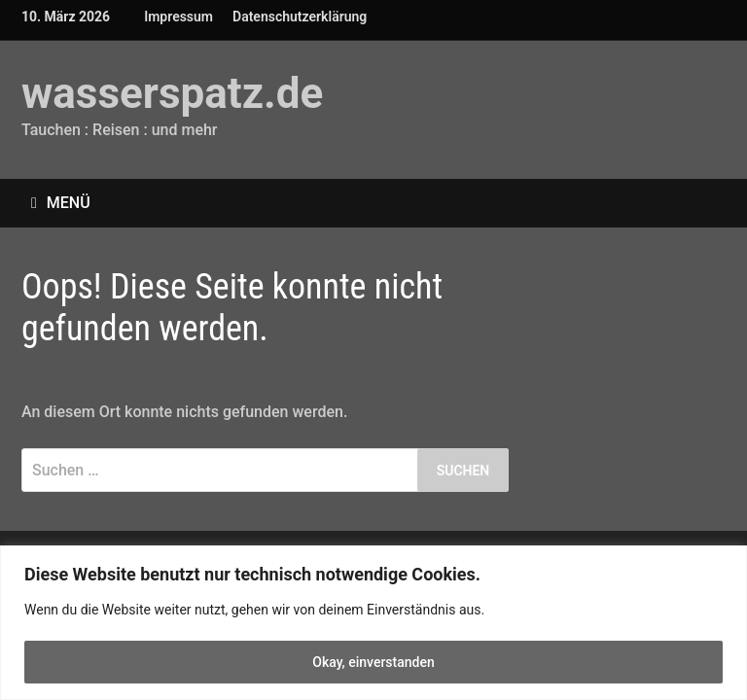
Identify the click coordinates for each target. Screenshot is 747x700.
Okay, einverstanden (373, 662)
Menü (61, 203)
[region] (373, 623)
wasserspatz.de (172, 93)
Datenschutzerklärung (300, 17)
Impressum (178, 17)
